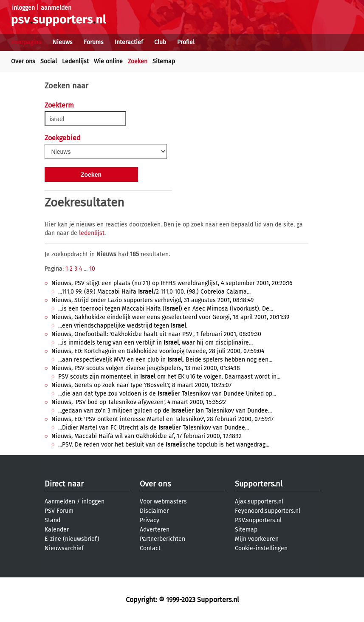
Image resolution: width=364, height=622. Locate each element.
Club (160, 42)
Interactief (129, 42)
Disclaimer (154, 511)
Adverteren (155, 530)
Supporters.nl (259, 484)
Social (49, 61)
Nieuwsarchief (64, 548)
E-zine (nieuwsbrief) (72, 539)
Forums (94, 42)
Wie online (108, 61)
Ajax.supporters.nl (259, 502)
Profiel (186, 42)
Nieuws (63, 42)
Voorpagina (26, 42)
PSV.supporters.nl (258, 520)
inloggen (23, 8)
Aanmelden (60, 502)
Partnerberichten (162, 539)
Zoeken (138, 61)
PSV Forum (59, 511)
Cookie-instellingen (261, 548)
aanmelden (56, 8)
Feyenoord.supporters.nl (268, 511)
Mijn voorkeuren (257, 539)
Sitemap (164, 61)
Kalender (57, 530)
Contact (150, 548)
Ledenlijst (75, 61)
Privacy (150, 520)
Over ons (23, 61)
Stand (52, 520)
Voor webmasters (163, 502)
